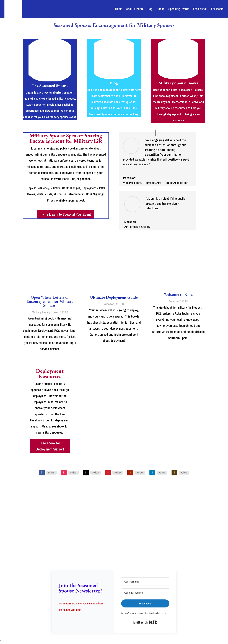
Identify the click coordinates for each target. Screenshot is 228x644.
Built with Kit (145, 622)
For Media (217, 9)
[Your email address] (145, 593)
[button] (83, 619)
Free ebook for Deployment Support (50, 446)
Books (160, 9)
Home (119, 9)
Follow (51, 473)
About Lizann (134, 9)
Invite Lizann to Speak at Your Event (66, 214)
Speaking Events (179, 9)
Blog (150, 9)
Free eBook (200, 9)
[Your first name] (145, 582)
